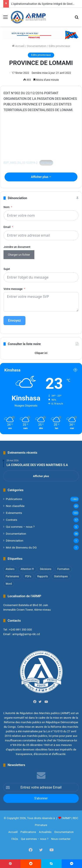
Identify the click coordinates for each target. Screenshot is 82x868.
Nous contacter (61, 839)
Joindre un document (17, 247)
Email (7, 227)
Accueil (18, 46)
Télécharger (46, 163)
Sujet (7, 269)
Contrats (12, 520)
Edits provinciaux (59, 46)
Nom (7, 207)
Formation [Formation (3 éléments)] (63, 569)
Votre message (13, 289)
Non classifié (15, 506)
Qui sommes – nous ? (20, 527)
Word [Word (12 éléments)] (9, 584)
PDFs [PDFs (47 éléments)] (28, 576)
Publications (14, 499)
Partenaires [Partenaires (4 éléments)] (12, 576)
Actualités (45, 832)
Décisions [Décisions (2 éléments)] (46, 569)
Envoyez (14, 320)
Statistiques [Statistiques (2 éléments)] (61, 576)
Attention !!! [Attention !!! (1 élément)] (27, 569)
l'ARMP (66, 818)
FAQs (15, 839)
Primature (41, 825)
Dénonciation (15, 540)
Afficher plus (41, 177)
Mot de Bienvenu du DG (21, 547)
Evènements (14, 513)
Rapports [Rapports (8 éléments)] (43, 576)
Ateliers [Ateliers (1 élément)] (10, 569)
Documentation (37, 46)
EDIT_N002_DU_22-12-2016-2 (20, 163)
